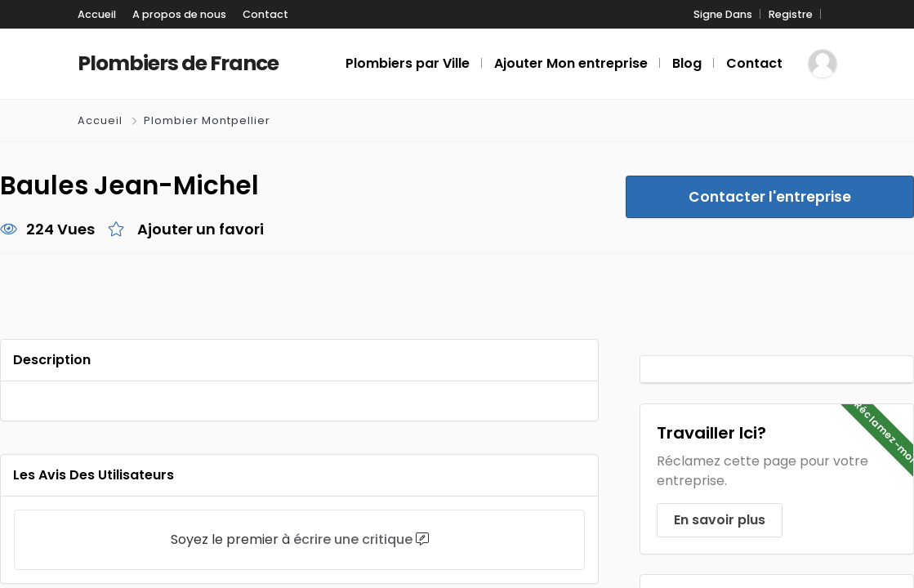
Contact (265, 14)
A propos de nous (179, 14)
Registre (791, 14)
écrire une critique (353, 539)
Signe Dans (723, 14)
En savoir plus (720, 520)
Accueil (97, 14)
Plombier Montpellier (207, 120)
